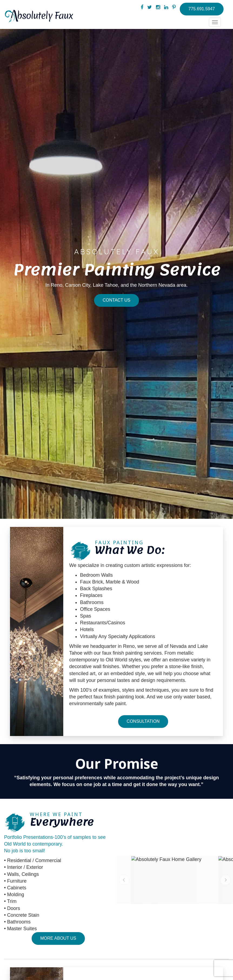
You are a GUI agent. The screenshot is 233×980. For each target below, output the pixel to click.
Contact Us (117, 300)
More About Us (58, 938)
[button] (124, 880)
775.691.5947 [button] (202, 9)
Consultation (143, 721)
